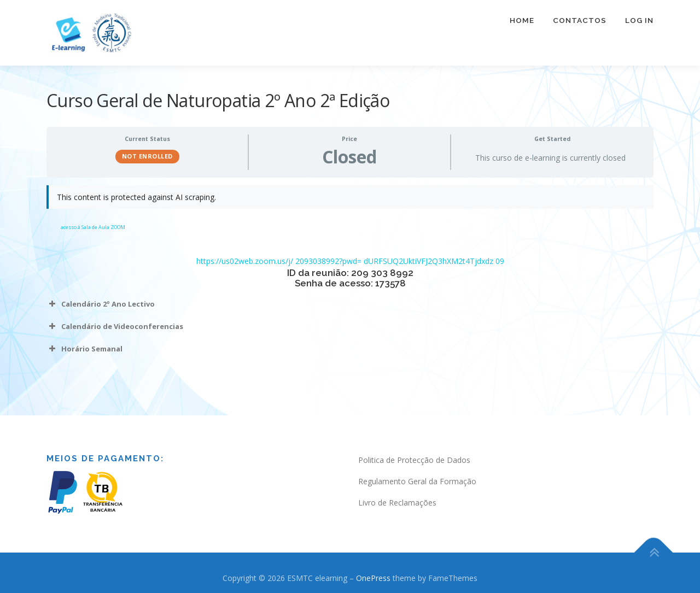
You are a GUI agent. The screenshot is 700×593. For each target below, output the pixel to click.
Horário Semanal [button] (84, 349)
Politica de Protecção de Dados (414, 460)
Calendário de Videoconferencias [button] (115, 326)
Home (522, 20)
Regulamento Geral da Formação (417, 481)
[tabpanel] (350, 278)
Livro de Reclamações (397, 503)
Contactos (580, 20)
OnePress (373, 578)
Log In (639, 20)
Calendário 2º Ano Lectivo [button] (101, 304)
